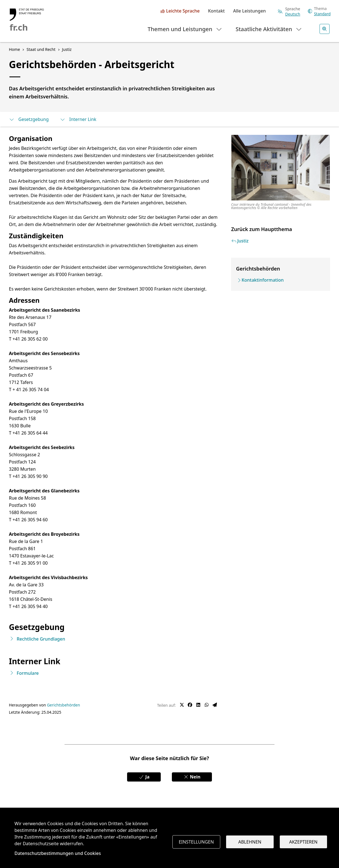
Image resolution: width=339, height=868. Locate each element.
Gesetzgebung (29, 119)
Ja (144, 777)
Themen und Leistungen (185, 29)
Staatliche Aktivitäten (269, 29)
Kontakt (216, 11)
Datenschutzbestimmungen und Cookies (58, 853)
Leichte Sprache (183, 11)
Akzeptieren (303, 842)
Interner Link (78, 119)
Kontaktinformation (263, 280)
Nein (192, 777)
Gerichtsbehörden (64, 705)
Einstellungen (196, 842)
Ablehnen (250, 842)
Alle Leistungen (249, 11)
